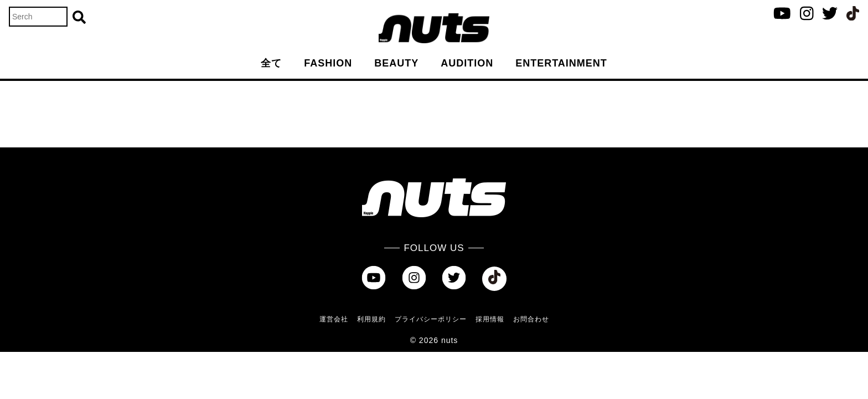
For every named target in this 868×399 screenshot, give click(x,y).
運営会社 (334, 319)
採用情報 (490, 319)
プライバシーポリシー (431, 319)
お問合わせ (531, 319)
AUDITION (467, 63)
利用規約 (371, 319)
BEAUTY (396, 63)
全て (271, 63)
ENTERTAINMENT (561, 63)
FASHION (328, 63)
